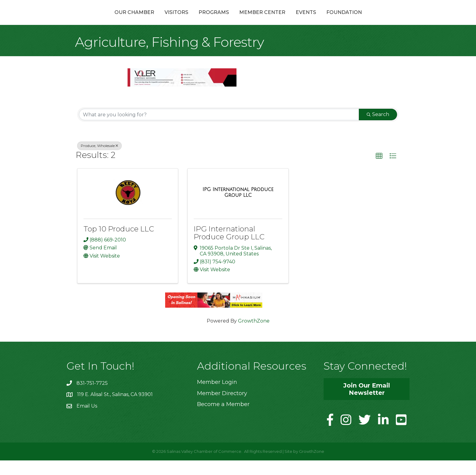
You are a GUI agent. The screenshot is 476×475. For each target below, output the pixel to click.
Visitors (144, 19)
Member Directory (222, 408)
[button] (379, 171)
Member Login (217, 397)
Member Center (295, 19)
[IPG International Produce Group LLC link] (238, 207)
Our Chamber (102, 19)
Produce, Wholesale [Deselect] (99, 160)
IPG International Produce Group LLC (229, 247)
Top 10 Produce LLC (119, 243)
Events (338, 19)
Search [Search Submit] (378, 129)
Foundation (377, 19)
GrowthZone (254, 335)
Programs (181, 19)
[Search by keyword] (219, 129)
